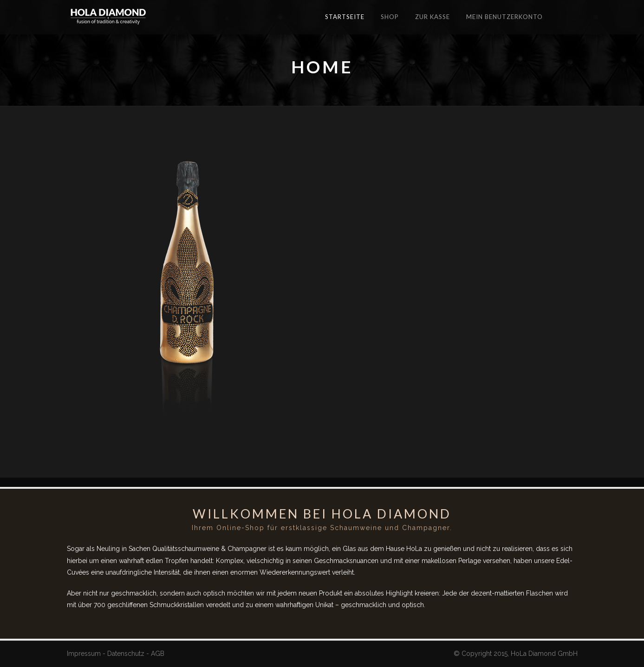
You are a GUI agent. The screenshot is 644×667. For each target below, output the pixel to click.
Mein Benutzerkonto (504, 17)
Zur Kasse (433, 17)
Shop (390, 17)
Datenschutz (126, 654)
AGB (158, 654)
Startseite (345, 17)
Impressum (84, 654)
